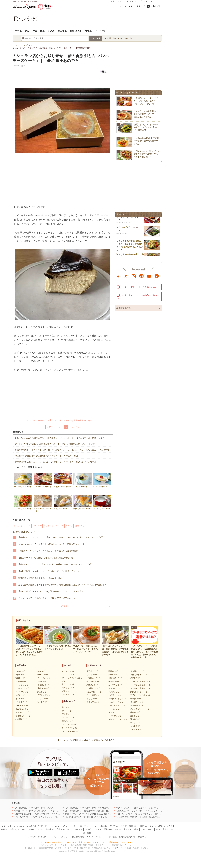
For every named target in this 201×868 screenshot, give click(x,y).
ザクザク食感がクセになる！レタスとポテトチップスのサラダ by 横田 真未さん (130, 245)
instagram (134, 276)
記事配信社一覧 (124, 308)
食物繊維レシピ (137, 706)
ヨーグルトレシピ (45, 678)
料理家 (88, 31)
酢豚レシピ (113, 671)
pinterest (157, 276)
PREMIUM (37, 526)
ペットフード (147, 829)
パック (47, 526)
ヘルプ (90, 837)
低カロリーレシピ (138, 702)
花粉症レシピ (68, 714)
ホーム (18, 31)
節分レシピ (67, 711)
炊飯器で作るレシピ (139, 692)
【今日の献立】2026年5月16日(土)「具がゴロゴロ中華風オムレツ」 (49, 571)
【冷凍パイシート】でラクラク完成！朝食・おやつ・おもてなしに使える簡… (146, 101)
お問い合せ (101, 837)
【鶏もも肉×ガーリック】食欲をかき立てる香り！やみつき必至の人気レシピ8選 (55, 564)
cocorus (40, 829)
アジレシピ (67, 691)
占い (137, 1)
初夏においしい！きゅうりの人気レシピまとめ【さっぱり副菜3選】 (49, 551)
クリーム (69, 526)
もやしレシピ (21, 702)
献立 (27, 31)
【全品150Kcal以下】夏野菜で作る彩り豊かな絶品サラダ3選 (46, 558)
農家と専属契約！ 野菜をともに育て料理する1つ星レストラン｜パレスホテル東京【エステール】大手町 (62, 450)
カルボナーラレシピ (117, 702)
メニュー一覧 (156, 1)
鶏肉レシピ (20, 678)
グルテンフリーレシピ (140, 709)
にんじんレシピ (22, 709)
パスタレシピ (114, 692)
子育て (113, 1)
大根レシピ (20, 695)
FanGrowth (54, 826)
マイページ (100, 31)
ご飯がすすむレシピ (139, 729)
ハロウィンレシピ (69, 724)
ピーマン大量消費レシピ (141, 685)
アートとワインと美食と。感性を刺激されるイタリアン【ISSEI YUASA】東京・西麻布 (55, 444)
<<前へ (50, 427)
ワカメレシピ (43, 699)
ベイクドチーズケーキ (63, 480)
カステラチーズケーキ (23, 480)
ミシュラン (18, 526)
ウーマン (78, 829)
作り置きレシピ (137, 671)
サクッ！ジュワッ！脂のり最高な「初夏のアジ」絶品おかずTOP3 (48, 598)
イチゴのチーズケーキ (43, 480)
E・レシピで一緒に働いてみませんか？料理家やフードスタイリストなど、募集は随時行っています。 (87, 842)
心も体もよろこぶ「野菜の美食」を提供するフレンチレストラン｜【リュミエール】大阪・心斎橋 (60, 438)
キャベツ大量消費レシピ (141, 682)
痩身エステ (168, 829)
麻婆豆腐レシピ (115, 678)
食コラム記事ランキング (25, 532)
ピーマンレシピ (22, 706)
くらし (120, 1)
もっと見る (63, 606)
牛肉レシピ (20, 671)
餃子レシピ (113, 675)
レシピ (88, 829)
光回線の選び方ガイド (37, 826)
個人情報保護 (78, 837)
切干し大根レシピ (45, 695)
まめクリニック (68, 826)
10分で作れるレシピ (139, 675)
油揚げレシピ (43, 688)
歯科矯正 (128, 829)
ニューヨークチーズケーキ (43, 504)
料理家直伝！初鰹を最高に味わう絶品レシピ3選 (40, 578)
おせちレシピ (68, 707)
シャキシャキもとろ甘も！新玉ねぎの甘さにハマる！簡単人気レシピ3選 (51, 544)
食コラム (62, 31)
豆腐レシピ (42, 682)
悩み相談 (50, 829)
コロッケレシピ (115, 716)
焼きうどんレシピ (94, 702)
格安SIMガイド (165, 826)
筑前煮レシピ (92, 685)
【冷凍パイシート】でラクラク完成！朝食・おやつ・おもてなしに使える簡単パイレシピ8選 (60, 537)
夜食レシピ (135, 726)
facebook (118, 276)
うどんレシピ (92, 699)
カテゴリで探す (127, 38)
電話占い (133, 826)
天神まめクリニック (87, 826)
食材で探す (112, 38)
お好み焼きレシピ (94, 692)
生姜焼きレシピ (93, 678)
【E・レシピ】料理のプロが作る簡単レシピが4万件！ (87, 740)
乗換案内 (108, 829)
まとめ (51, 31)
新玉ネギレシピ (68, 688)
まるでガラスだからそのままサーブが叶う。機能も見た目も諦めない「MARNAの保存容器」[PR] (63, 585)
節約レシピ (135, 712)
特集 (35, 31)
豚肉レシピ (20, 675)
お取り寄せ (80, 526)
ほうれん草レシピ (23, 716)
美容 (136, 829)
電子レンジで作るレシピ (141, 695)
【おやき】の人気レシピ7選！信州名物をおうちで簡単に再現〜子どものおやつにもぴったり (56, 814)
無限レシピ (135, 716)
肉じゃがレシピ (93, 682)
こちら (120, 848)
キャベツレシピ (22, 692)
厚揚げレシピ (43, 685)
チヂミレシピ (114, 709)
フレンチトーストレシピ (119, 719)
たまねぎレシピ (22, 688)
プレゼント (145, 1)
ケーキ (28, 526)
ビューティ (129, 1)
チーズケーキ (57, 526)
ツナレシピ (42, 702)
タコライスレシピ (116, 712)
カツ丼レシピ (92, 675)
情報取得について (127, 837)
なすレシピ (20, 699)
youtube (149, 276)
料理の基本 (76, 31)
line (141, 276)
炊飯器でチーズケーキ (83, 502)
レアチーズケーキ (83, 480)
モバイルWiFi (28, 829)
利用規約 (42, 837)
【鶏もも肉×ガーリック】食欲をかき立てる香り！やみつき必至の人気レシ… (146, 154)
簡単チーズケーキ (63, 502)
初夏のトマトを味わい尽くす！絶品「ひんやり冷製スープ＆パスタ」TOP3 (48, 811)
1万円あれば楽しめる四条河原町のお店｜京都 (86, 817)
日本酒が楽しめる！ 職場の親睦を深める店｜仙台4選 (89, 811)
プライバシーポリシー (59, 837)
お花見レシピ (68, 721)
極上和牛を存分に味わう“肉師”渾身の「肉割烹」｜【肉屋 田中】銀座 (47, 456)
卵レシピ (41, 671)
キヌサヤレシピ (68, 684)
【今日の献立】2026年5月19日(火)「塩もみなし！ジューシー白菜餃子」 (51, 591)
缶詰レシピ (135, 678)
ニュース (97, 829)
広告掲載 (112, 837)
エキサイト (156, 6)
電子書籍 (87, 833)
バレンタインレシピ (70, 731)
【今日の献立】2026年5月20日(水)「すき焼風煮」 (87, 808)
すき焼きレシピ (93, 688)
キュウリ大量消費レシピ (141, 688)
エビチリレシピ (115, 685)
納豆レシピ (42, 692)
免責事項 (142, 837)
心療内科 (103, 826)
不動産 (118, 829)
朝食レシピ (135, 719)
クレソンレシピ (68, 675)
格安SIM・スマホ (148, 826)
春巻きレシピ (114, 682)
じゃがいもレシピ (23, 685)
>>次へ (76, 427)
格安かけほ (15, 829)
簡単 (42, 31)
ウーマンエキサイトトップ (133, 6)
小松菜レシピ (21, 719)
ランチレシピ (136, 723)
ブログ (124, 826)
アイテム (114, 826)
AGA (158, 829)
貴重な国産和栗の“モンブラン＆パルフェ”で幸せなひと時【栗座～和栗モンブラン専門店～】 (58, 462)
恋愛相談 (61, 829)
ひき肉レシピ (21, 682)
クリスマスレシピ (69, 728)
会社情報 (32, 837)
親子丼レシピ (92, 671)
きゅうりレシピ (22, 712)
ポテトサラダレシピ (117, 706)
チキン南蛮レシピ (94, 695)
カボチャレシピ (68, 671)
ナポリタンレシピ (116, 695)
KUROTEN (19, 826)
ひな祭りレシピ (68, 717)
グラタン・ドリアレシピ (119, 699)
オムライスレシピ (116, 688)
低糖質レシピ (136, 699)
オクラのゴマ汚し (125, 229)
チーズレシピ (43, 675)
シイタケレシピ (68, 694)
